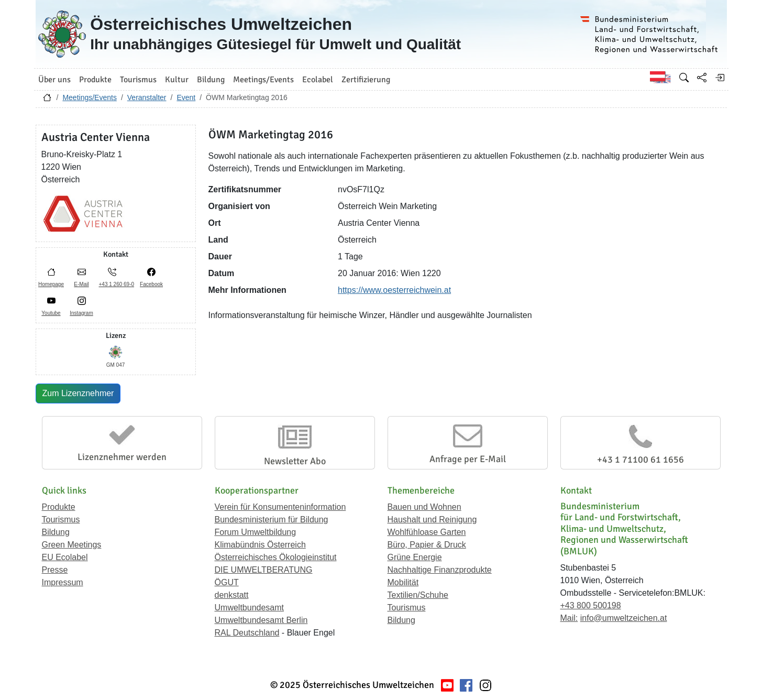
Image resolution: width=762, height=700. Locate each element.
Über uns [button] (54, 80)
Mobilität (403, 582)
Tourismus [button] (138, 80)
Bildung (56, 532)
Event (186, 97)
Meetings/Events (90, 97)
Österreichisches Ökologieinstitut (276, 557)
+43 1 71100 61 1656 (640, 460)
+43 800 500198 (591, 605)
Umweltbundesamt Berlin (261, 620)
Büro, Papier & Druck (427, 545)
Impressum (63, 582)
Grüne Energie (415, 557)
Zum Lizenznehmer (78, 393)
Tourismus (61, 519)
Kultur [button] (177, 80)
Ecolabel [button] (318, 80)
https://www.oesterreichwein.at (394, 290)
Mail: (569, 618)
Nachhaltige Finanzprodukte (440, 570)
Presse (55, 570)
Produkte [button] (95, 80)
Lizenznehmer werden (122, 457)
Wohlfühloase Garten (427, 532)
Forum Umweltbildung (256, 532)
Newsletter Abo (295, 461)
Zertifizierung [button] (366, 80)
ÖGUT (227, 582)
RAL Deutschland (247, 633)
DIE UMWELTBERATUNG (264, 570)
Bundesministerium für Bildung (272, 519)
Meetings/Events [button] (263, 80)
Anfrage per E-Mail (468, 459)
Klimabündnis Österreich (260, 545)
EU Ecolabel (65, 557)
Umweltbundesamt (250, 608)
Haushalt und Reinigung (432, 519)
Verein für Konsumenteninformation (280, 507)
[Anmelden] (720, 78)
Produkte (59, 507)
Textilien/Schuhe (418, 595)
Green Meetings (72, 545)
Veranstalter (147, 97)
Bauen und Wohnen (424, 507)
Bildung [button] (211, 80)
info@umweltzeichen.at (624, 618)
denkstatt (232, 595)
